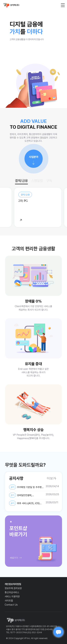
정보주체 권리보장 (13, 588)
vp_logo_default (11, 5)
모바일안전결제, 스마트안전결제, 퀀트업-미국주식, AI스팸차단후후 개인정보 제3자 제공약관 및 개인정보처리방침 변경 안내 (26, 495)
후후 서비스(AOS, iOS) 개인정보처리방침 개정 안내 (24, 503)
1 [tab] (12, 523)
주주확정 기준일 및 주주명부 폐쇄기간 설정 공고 (26, 487)
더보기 (51, 478)
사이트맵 (9, 601)
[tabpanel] (33, 541)
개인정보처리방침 (13, 584)
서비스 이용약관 (12, 596)
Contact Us (11, 605)
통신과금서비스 (12, 592)
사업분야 (34, 157)
